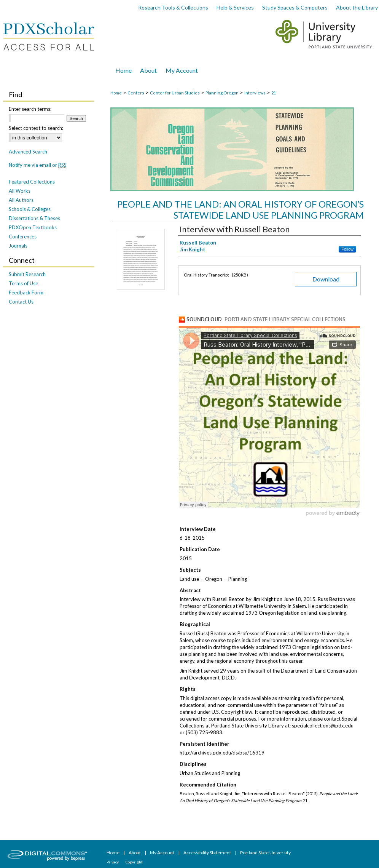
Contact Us (21, 302)
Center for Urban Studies (175, 93)
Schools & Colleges (30, 209)
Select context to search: (36, 128)
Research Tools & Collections (173, 7)
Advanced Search (28, 152)
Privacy (113, 862)
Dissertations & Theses (34, 218)
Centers (136, 93)
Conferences (23, 237)
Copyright (134, 862)
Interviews (255, 93)
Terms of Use (23, 283)
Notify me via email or (38, 165)
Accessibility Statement (208, 853)
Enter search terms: (30, 109)
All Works (20, 191)
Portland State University (265, 853)
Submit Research (27, 274)
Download (326, 279)
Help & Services (235, 7)
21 (274, 93)
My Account (162, 853)
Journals (18, 246)
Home (116, 93)
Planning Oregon (222, 93)
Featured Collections (32, 182)
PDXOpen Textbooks (33, 227)
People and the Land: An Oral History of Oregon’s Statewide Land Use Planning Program (240, 209)
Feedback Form (26, 293)
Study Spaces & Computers (295, 7)
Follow (347, 249)
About (135, 853)
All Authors (21, 200)
